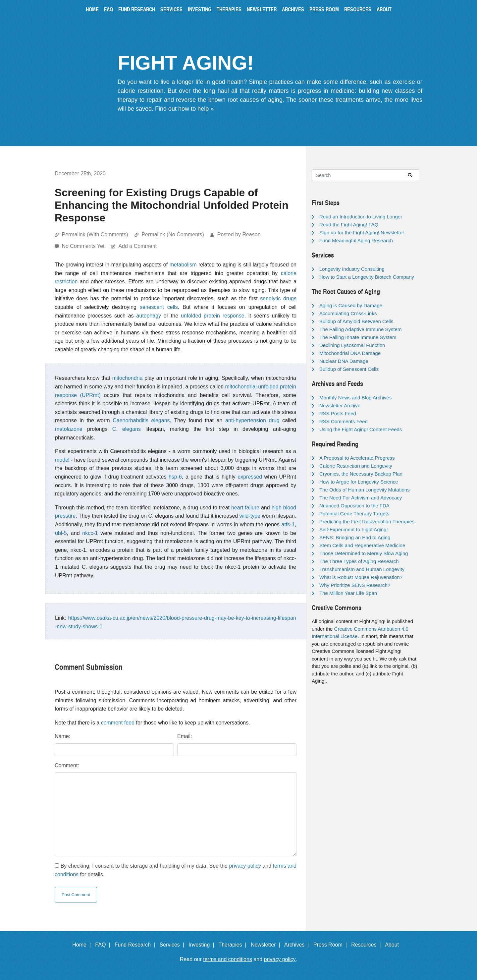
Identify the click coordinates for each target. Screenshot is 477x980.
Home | (83, 945)
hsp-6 (175, 477)
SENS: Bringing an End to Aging (355, 537)
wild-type (250, 516)
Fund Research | (136, 945)
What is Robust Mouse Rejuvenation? (361, 577)
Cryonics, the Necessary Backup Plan (361, 474)
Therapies (229, 9)
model (62, 460)
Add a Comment (137, 246)
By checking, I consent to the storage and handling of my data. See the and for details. (176, 870)
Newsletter (262, 9)
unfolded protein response (213, 316)
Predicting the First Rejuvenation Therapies (367, 521)
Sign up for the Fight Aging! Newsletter (362, 232)
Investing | (203, 945)
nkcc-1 (90, 533)
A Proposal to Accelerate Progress (357, 458)
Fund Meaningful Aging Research (356, 240)
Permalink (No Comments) (173, 234)
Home (92, 9)
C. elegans (127, 429)
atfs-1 (288, 524)
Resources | (367, 945)
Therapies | (234, 945)
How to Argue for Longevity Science (359, 482)
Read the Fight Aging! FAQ (349, 225)
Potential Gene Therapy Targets (354, 514)
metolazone (69, 429)
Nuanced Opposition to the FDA (354, 506)
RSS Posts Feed (338, 413)
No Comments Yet (84, 246)
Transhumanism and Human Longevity (362, 569)
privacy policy (245, 866)
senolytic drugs (278, 298)
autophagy (149, 316)
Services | (173, 945)
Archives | (298, 945)
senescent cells (159, 307)
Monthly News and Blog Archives (355, 398)
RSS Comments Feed (344, 421)
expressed (250, 477)
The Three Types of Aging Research (359, 561)
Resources (358, 9)
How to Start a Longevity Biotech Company (367, 277)
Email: (185, 736)
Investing (200, 9)
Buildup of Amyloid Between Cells (356, 321)
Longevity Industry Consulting (352, 269)
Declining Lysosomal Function (352, 345)
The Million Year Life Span (348, 593)
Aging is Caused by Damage (351, 305)
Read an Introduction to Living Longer (361, 217)
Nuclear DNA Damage (344, 361)
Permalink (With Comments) (95, 234)
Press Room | (332, 945)
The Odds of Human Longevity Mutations (365, 490)
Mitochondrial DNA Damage (350, 353)
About (384, 9)
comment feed (118, 723)
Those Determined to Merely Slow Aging (364, 553)
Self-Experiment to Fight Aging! (354, 529)
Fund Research (137, 9)
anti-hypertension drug (252, 420)
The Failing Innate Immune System (358, 337)
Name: (62, 736)
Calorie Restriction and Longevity (356, 466)
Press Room (324, 9)
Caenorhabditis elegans (141, 420)
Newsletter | (267, 945)
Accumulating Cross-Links (348, 313)
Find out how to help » (184, 109)
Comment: (67, 765)
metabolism (183, 265)
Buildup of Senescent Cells (349, 369)
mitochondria (128, 378)
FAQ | (104, 945)
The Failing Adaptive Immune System (360, 329)
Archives (293, 9)
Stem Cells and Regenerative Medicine (362, 545)
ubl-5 (61, 533)
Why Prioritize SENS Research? (355, 585)
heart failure (245, 508)
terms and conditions (228, 959)
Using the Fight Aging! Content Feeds (361, 429)
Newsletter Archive (340, 405)
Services (171, 9)
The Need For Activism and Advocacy (361, 498)
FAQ (108, 9)
